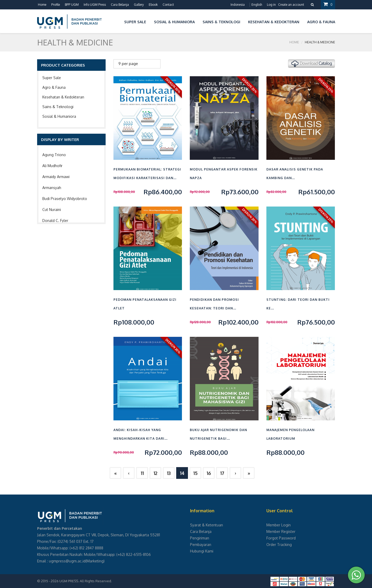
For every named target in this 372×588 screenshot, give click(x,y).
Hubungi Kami (202, 551)
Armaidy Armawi (56, 177)
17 (222, 473)
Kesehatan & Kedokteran (63, 97)
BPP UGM (72, 5)
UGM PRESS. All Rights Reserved (85, 581)
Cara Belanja (120, 5)
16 (209, 473)
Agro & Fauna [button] (321, 22)
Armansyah (52, 188)
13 (169, 473)
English (257, 5)
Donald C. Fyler (55, 220)
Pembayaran (201, 545)
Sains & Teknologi (58, 107)
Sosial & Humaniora (59, 116)
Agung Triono (54, 155)
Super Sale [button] (135, 22)
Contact (168, 5)
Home (42, 5)
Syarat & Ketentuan (207, 525)
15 (195, 473)
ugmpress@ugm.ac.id (67, 561)
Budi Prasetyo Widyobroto (65, 199)
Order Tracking (279, 545)
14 (182, 473)
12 (155, 473)
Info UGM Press (95, 5)
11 (142, 473)
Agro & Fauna (54, 87)
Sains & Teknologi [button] (221, 22)
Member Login (279, 525)
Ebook (153, 5)
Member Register (281, 531)
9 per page (128, 64)
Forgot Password (281, 538)
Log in (271, 5)
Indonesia (238, 5)
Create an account (291, 5)
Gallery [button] (139, 5)
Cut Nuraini (52, 210)
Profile (56, 5)
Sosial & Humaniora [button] (174, 22)
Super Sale (52, 78)
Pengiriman (200, 538)
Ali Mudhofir (52, 166)
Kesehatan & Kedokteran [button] (274, 22)
